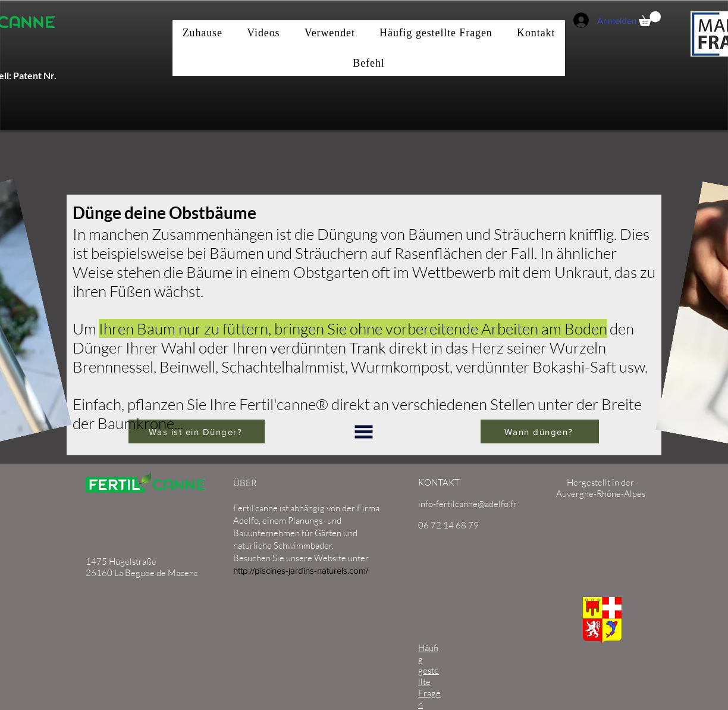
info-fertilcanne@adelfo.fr (467, 504)
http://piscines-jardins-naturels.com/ (301, 570)
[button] (650, 19)
